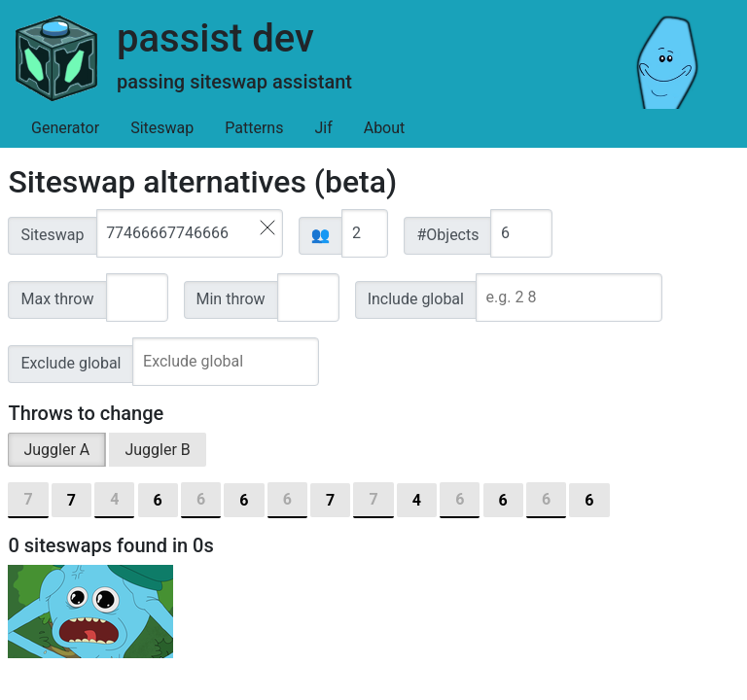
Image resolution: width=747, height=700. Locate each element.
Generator (65, 128)
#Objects (447, 235)
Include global (416, 299)
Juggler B (157, 450)
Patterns (254, 128)
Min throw (231, 299)
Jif (323, 128)
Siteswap (162, 128)
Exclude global (71, 363)
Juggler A (56, 450)
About (385, 128)
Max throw (57, 299)
